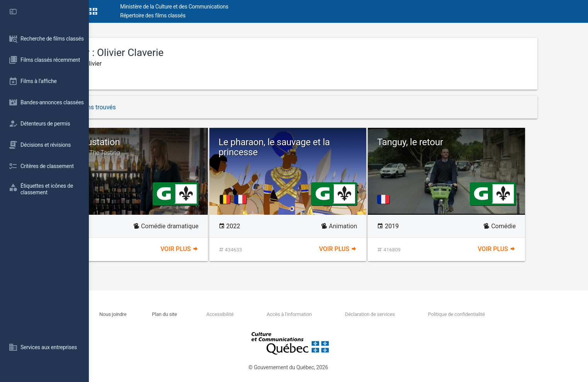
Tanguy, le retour (464, 142)
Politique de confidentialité (494, 314)
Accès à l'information (332, 314)
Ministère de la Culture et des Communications (228, 7)
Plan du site (213, 314)
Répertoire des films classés (206, 15)
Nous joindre (165, 314)
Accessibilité (266, 314)
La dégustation (180, 147)
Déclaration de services (410, 314)
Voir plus (227, 249)
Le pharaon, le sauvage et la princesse (328, 147)
